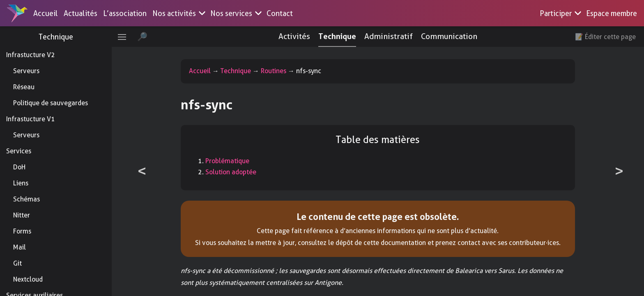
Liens (21, 183)
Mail (20, 247)
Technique (62, 37)
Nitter (22, 215)
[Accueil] (17, 13)
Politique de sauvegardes (51, 103)
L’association (125, 13)
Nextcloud (28, 279)
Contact (280, 13)
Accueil (46, 13)
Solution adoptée (237, 172)
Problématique (233, 161)
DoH (19, 167)
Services (19, 151)
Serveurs (26, 71)
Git (17, 263)
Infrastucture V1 (31, 119)
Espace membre (612, 13)
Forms (22, 231)
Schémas (26, 199)
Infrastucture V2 (31, 55)
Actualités (80, 13)
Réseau (24, 87)
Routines (279, 71)
